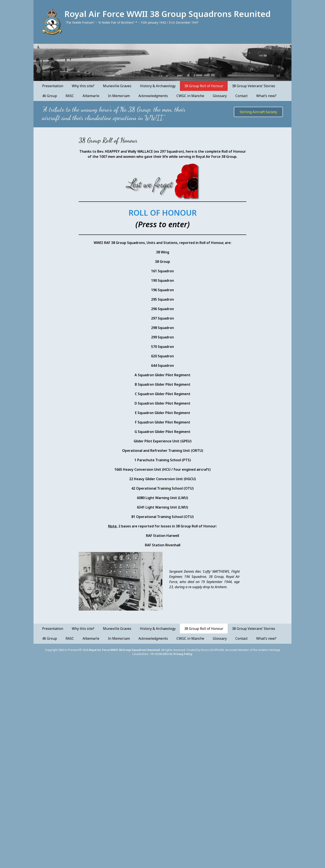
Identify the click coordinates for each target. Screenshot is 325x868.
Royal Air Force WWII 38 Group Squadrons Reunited (168, 14)
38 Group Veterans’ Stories (254, 86)
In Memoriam (119, 96)
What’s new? (266, 96)
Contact (241, 96)
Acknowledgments (153, 96)
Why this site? (83, 86)
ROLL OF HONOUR (163, 213)
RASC (70, 96)
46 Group (50, 96)
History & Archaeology (158, 86)
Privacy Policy (183, 654)
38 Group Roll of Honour (204, 86)
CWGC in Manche (190, 96)
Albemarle (91, 96)
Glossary (220, 96)
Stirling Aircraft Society (258, 112)
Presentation (53, 86)
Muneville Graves (117, 86)
